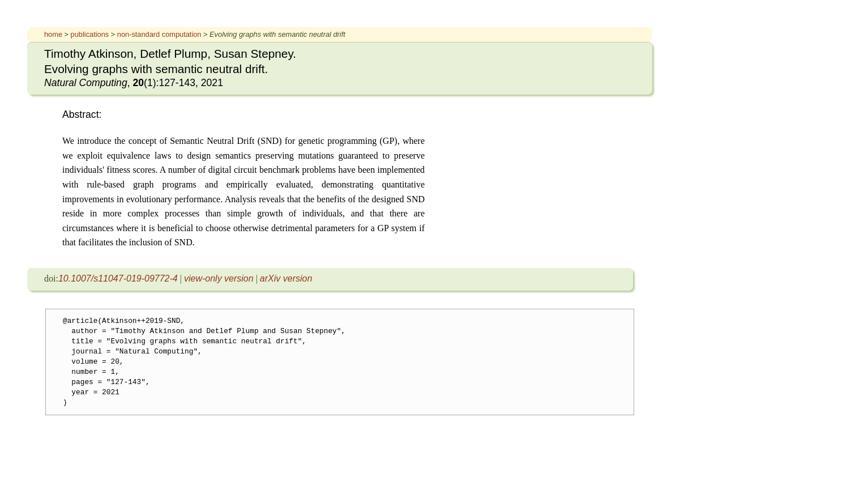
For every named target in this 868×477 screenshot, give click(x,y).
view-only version (219, 278)
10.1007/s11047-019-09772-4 (118, 278)
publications (90, 34)
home (53, 34)
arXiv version (286, 278)
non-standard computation (159, 34)
